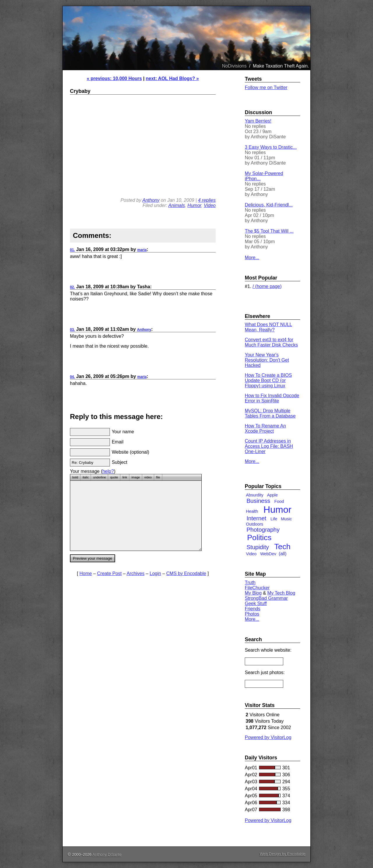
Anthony (151, 200)
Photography (263, 530)
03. (72, 330)
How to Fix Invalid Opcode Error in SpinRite (272, 398)
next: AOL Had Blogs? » (172, 78)
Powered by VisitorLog (268, 737)
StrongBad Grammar (266, 598)
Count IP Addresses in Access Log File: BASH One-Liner (269, 446)
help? (108, 471)
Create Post (109, 573)
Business (258, 501)
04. (72, 377)
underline (99, 477)
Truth (250, 583)
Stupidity (258, 547)
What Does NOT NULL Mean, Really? (268, 327)
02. (72, 287)
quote (114, 477)
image (136, 477)
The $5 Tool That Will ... (269, 231)
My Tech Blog (281, 593)
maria (142, 250)
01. (72, 250)
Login (155, 573)
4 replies (207, 200)
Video (210, 205)
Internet (256, 518)
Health (252, 511)
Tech (282, 547)
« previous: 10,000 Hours (114, 78)
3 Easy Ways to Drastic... (271, 147)
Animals (177, 205)
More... (252, 258)
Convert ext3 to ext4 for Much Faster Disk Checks (271, 342)
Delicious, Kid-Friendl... (269, 205)
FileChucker (257, 588)
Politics (259, 538)
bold (75, 477)
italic (86, 477)
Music (286, 519)
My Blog (253, 593)
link (125, 477)
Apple (272, 495)
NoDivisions (234, 66)
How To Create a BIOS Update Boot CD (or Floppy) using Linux (268, 380)
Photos (252, 614)
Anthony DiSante (107, 854)
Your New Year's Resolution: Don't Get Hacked (267, 360)
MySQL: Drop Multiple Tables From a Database (270, 413)
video (148, 477)
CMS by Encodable (186, 573)
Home (86, 573)
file (158, 477)
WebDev (268, 554)
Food (279, 501)
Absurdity (255, 495)
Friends (253, 609)
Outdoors (255, 524)
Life (274, 519)
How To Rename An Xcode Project (265, 428)
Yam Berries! (258, 121)
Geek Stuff (256, 603)
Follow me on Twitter (266, 87)
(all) (283, 554)
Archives (135, 573)
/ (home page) (267, 286)
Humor (194, 205)
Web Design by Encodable (283, 854)
